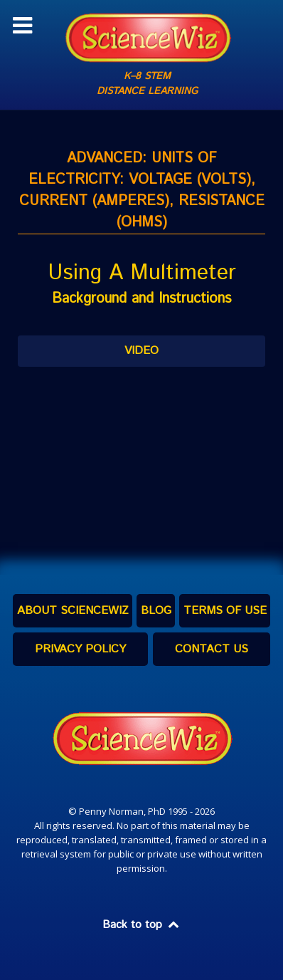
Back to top (141, 925)
